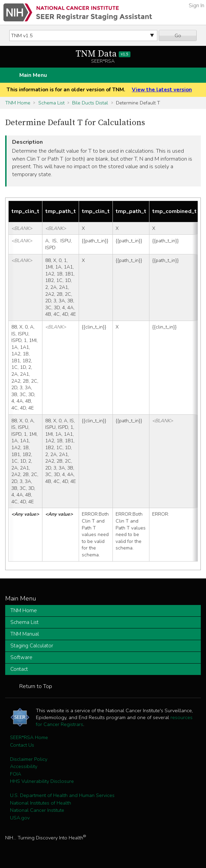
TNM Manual (25, 634)
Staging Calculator (32, 646)
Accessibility (24, 766)
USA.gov (20, 818)
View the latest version (162, 90)
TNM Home (18, 103)
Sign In (197, 6)
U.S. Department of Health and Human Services (62, 795)
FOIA (16, 774)
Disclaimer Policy (29, 759)
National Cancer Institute (37, 810)
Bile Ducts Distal (90, 103)
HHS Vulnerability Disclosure (42, 781)
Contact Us (22, 745)
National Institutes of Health (41, 803)
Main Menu (33, 75)
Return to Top (36, 686)
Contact (19, 669)
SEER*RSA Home (29, 737)
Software (21, 657)
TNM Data (103, 54)
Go (178, 36)
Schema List (51, 103)
